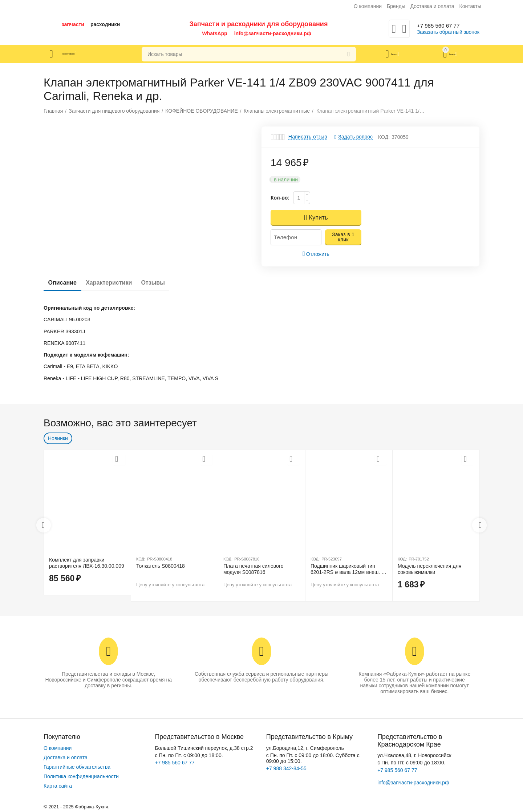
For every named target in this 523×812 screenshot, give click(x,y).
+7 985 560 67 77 (443, 26)
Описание (65, 283)
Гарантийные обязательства (77, 767)
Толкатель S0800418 (161, 566)
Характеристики (117, 283)
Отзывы (167, 283)
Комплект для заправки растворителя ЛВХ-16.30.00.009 (87, 563)
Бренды (396, 6)
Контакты (470, 6)
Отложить (316, 254)
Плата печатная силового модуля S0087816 (253, 569)
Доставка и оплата (432, 6)
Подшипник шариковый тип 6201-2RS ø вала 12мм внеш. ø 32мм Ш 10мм (348, 569)
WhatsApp (215, 33)
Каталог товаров (87, 54)
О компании (368, 6)
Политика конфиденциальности (81, 776)
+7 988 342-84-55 (286, 768)
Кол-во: (280, 198)
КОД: (384, 137)
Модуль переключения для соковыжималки (429, 569)
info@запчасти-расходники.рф (273, 33)
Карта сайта (58, 786)
